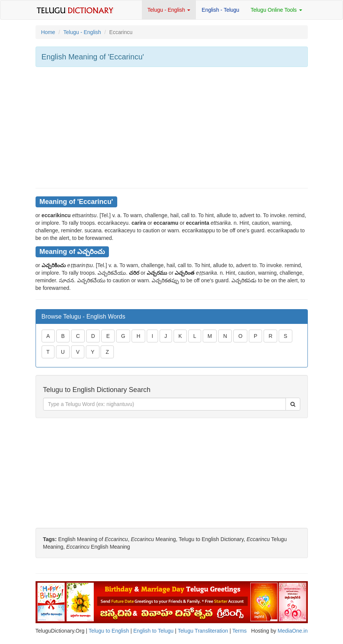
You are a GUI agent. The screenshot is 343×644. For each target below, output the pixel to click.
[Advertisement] (172, 128)
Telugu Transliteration (203, 631)
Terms (239, 631)
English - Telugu (220, 10)
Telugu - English (169, 10)
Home (48, 32)
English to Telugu (153, 631)
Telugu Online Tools (276, 10)
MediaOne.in (293, 631)
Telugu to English (109, 631)
